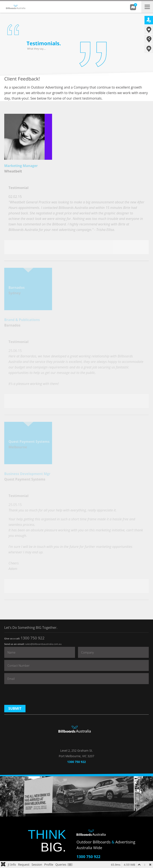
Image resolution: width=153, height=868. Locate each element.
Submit (15, 708)
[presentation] (37, 694)
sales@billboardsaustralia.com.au (43, 644)
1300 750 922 (33, 638)
